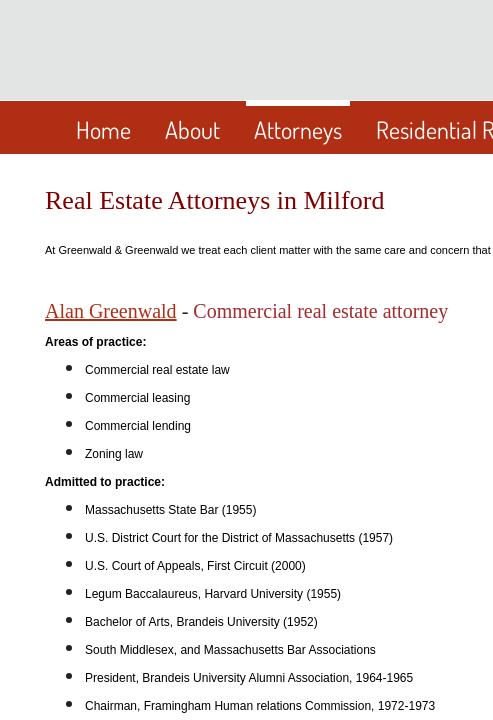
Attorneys (298, 129)
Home (103, 129)
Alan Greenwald (111, 311)
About (192, 129)
